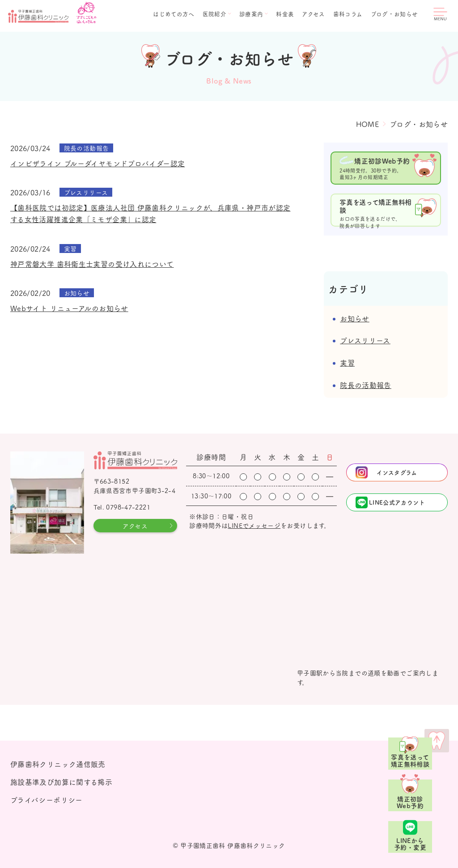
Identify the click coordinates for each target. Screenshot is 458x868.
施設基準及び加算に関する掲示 (61, 782)
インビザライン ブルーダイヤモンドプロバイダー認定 (98, 163)
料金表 (285, 14)
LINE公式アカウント (397, 502)
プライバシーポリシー (47, 800)
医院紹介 (215, 14)
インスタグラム (397, 472)
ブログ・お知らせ (394, 14)
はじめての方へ (174, 14)
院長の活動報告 (366, 385)
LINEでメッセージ (254, 525)
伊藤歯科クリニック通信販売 (58, 764)
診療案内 (251, 14)
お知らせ (355, 318)
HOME (368, 124)
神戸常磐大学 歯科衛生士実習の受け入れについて (92, 264)
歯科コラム (348, 14)
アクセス (314, 14)
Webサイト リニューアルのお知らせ (69, 308)
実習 (347, 362)
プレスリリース (365, 340)
